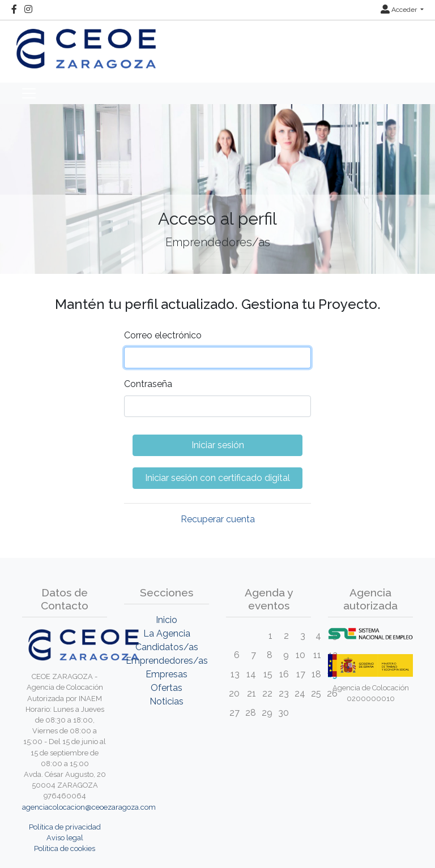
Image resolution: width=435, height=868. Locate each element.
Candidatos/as (167, 647)
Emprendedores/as (167, 661)
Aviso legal (65, 838)
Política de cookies (65, 848)
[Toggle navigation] (29, 93)
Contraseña (148, 384)
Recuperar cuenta (218, 519)
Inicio (167, 620)
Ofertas (167, 688)
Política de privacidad (65, 827)
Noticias (167, 701)
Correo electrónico (163, 335)
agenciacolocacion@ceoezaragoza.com (89, 807)
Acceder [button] (400, 10)
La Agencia (167, 633)
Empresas (167, 674)
